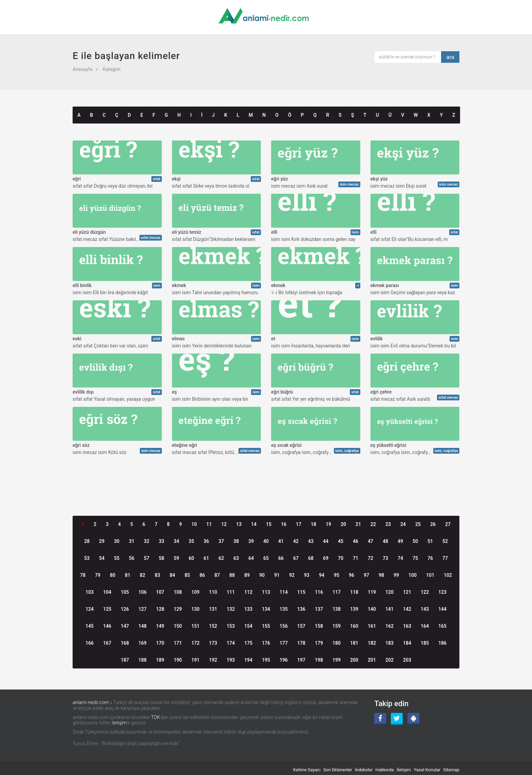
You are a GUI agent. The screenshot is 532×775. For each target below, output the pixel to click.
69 (326, 558)
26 (433, 524)
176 (266, 643)
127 (142, 609)
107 (160, 592)
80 (113, 575)
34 (176, 541)
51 (430, 541)
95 (337, 575)
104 (107, 592)
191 (195, 660)
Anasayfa (82, 69)
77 (445, 558)
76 (430, 558)
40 (266, 541)
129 (178, 609)
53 (87, 558)
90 (262, 575)
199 (337, 660)
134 (266, 609)
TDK (155, 717)
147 (125, 626)
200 (354, 660)
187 (125, 660)
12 (224, 524)
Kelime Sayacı (307, 770)
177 (284, 643)
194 (248, 660)
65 (266, 558)
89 (247, 575)
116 (319, 592)
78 (83, 575)
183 (389, 643)
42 (296, 541)
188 (142, 660)
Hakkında (385, 770)
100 (413, 575)
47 (370, 541)
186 (442, 643)
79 (98, 575)
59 (176, 558)
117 (337, 592)
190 (178, 660)
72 (370, 558)
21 (358, 524)
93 (307, 575)
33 (161, 541)
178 (301, 643)
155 (266, 626)
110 (213, 592)
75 (415, 558)
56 (132, 558)
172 (195, 643)
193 (231, 660)
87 (217, 575)
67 (296, 558)
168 (125, 643)
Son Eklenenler (338, 770)
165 (442, 626)
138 (337, 609)
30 (117, 541)
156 (284, 626)
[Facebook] (380, 719)
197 (301, 660)
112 (248, 592)
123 (442, 592)
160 (354, 626)
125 (107, 609)
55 (117, 558)
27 (448, 524)
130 (195, 609)
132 (231, 609)
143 (425, 609)
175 (248, 643)
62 (221, 558)
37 (221, 541)
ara (450, 57)
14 (254, 524)
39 (251, 541)
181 (354, 643)
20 (343, 524)
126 (125, 609)
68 (311, 558)
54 (102, 558)
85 (187, 575)
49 (400, 541)
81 (128, 575)
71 (356, 558)
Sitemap (451, 770)
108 (178, 592)
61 (206, 558)
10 (194, 524)
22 (373, 524)
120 (389, 592)
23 (388, 524)
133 (248, 609)
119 (372, 592)
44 (326, 541)
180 (337, 643)
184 (407, 643)
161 (372, 626)
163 (407, 626)
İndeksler (364, 770)
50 (415, 541)
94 (322, 575)
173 (213, 643)
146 (107, 626)
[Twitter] (397, 719)
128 (160, 609)
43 (311, 541)
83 (157, 575)
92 (292, 575)
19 (328, 524)
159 (337, 626)
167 (107, 643)
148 (142, 626)
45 (341, 541)
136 (301, 609)
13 (239, 524)
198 (319, 660)
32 (147, 541)
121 (407, 592)
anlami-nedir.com (91, 702)
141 (389, 609)
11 (209, 524)
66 (281, 558)
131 (213, 609)
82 (142, 575)
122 (425, 592)
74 (400, 558)
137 (319, 609)
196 (284, 660)
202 (389, 660)
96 (351, 575)
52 (445, 541)
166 (90, 643)
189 (160, 660)
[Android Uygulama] (413, 719)
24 (403, 524)
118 (354, 592)
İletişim (404, 770)
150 (178, 626)
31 (132, 541)
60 (191, 558)
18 (313, 524)
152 (213, 626)
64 (251, 558)
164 (425, 626)
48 (385, 541)
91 (277, 575)
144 (442, 609)
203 (407, 660)
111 (231, 592)
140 (372, 609)
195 (266, 660)
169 (142, 643)
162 (389, 626)
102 (448, 575)
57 (147, 558)
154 (248, 626)
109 (195, 592)
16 (284, 524)
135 (284, 609)
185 (425, 643)
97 (366, 575)
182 (372, 643)
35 (191, 541)
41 (281, 541)
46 (356, 541)
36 (206, 541)
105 (125, 592)
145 (90, 626)
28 (87, 541)
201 (372, 660)
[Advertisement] (266, 475)
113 (266, 592)
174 (231, 643)
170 (160, 643)
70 (341, 558)
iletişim (119, 723)
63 (236, 558)
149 (160, 626)
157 (301, 626)
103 (90, 592)
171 (178, 643)
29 (102, 541)
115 (301, 592)
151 (195, 626)
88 (232, 575)
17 (299, 524)
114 (284, 592)
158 (319, 626)
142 (407, 609)
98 (381, 575)
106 (142, 592)
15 (269, 524)
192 (213, 660)
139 (354, 609)
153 (231, 626)
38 (236, 541)
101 (430, 575)
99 (396, 575)
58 (161, 558)
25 (418, 524)
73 (385, 558)
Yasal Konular (427, 770)
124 (90, 609)
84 (172, 575)
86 (202, 575)
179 (319, 643)
